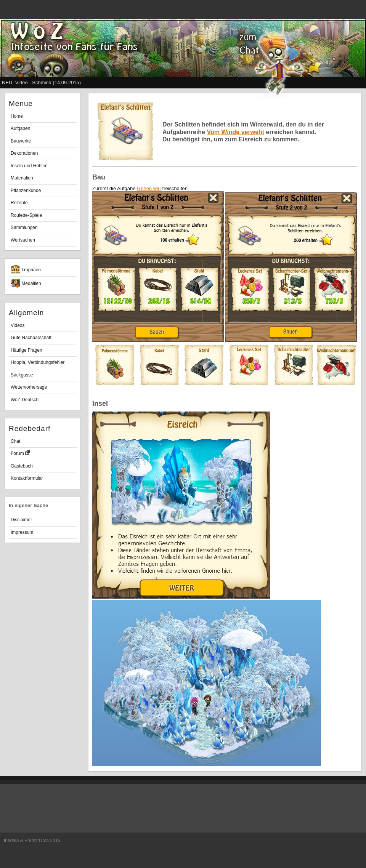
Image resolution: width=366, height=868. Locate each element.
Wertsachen (23, 240)
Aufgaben (20, 128)
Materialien (22, 178)
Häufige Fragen (26, 350)
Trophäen (26, 269)
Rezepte (19, 203)
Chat (15, 441)
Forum (20, 453)
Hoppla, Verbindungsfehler (38, 362)
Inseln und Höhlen (29, 166)
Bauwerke (21, 141)
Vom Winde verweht (235, 132)
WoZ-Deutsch (25, 400)
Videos (18, 325)
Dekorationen (24, 153)
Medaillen (26, 283)
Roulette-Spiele (26, 215)
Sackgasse (22, 375)
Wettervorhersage (29, 387)
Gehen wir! (149, 188)
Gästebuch (22, 466)
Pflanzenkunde (26, 191)
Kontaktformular (27, 478)
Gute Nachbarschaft (31, 338)
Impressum (22, 532)
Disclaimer (21, 520)
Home (17, 116)
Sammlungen (24, 227)
